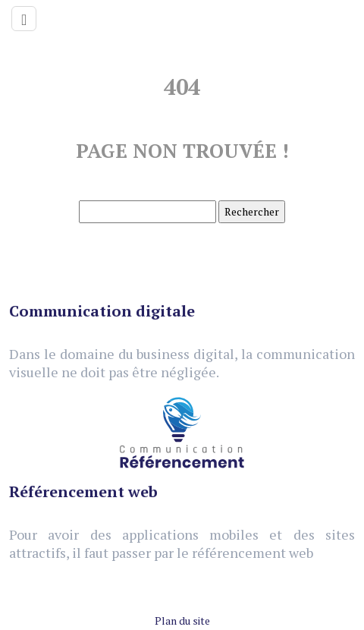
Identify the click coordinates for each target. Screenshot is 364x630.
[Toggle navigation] (24, 19)
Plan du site (182, 621)
